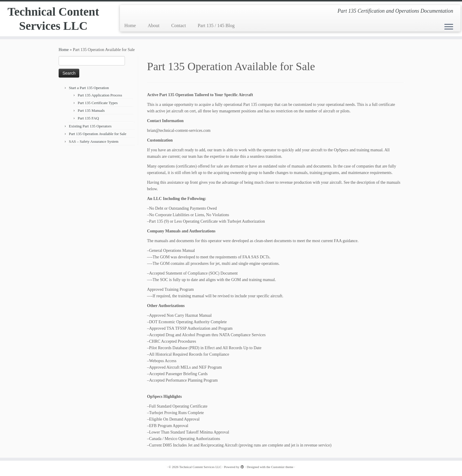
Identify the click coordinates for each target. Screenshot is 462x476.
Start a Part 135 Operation (89, 88)
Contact (179, 26)
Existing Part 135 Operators (90, 126)
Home (130, 26)
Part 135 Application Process (100, 95)
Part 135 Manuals (91, 110)
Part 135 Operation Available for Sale (98, 134)
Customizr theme (282, 467)
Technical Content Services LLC (53, 19)
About (154, 26)
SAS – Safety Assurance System (94, 141)
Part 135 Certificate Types (98, 103)
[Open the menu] (449, 27)
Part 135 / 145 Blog (216, 26)
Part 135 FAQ (88, 118)
